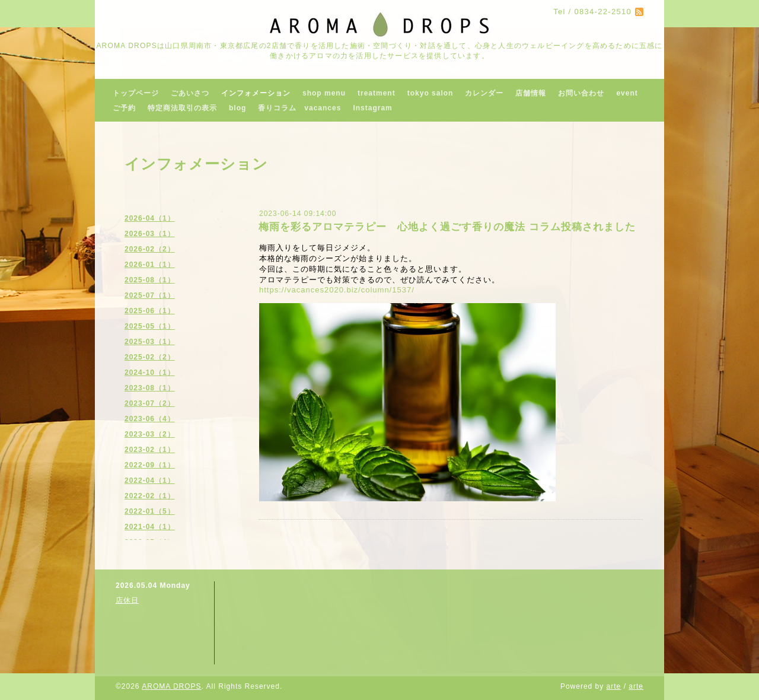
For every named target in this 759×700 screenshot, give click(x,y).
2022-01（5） (150, 511)
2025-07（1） (150, 295)
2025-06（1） (150, 311)
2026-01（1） (150, 265)
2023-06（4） (150, 419)
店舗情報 (531, 93)
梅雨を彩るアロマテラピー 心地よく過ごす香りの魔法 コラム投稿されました (447, 227)
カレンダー (484, 93)
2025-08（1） (150, 280)
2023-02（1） (150, 450)
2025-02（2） (150, 357)
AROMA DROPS (171, 686)
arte (614, 686)
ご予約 (124, 108)
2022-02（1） (150, 496)
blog (237, 108)
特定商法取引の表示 (182, 108)
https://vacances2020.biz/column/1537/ (337, 290)
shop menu (324, 93)
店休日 (127, 600)
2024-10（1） (150, 373)
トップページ (136, 93)
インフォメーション (256, 93)
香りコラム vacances (299, 108)
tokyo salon (430, 93)
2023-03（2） (150, 434)
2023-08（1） (150, 388)
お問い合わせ (581, 93)
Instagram (372, 108)
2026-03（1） (150, 234)
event (627, 93)
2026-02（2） (150, 249)
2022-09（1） (150, 465)
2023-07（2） (150, 403)
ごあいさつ (190, 93)
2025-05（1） (150, 326)
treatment (377, 93)
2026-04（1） (150, 218)
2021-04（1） (150, 527)
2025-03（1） (150, 342)
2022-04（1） (150, 481)
